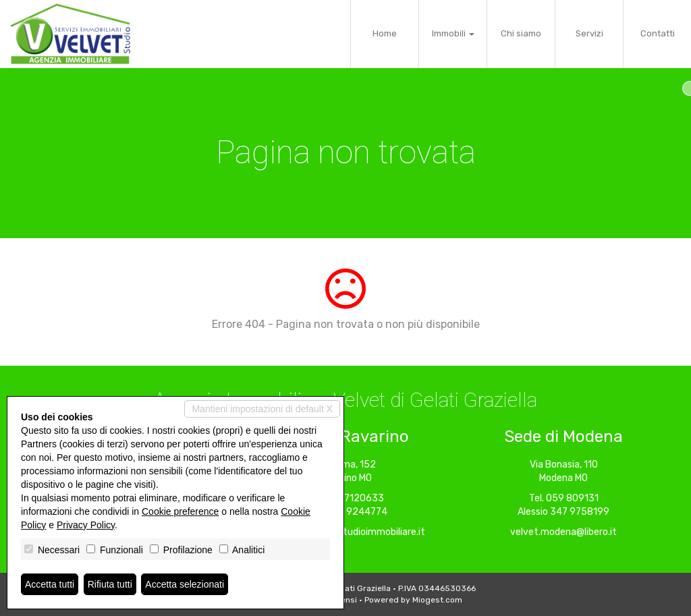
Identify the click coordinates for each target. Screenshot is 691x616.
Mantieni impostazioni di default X (262, 409)
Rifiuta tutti (110, 584)
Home (385, 33)
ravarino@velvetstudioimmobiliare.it (345, 532)
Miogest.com (437, 600)
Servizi (589, 33)
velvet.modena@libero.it (563, 532)
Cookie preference (180, 511)
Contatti (658, 33)
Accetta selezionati (185, 584)
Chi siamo (521, 33)
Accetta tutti (50, 584)
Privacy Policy (86, 525)
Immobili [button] (453, 33)
